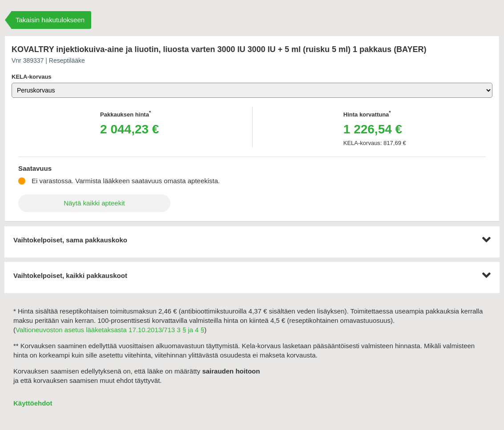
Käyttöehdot (33, 403)
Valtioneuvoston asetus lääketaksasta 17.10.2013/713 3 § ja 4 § (110, 330)
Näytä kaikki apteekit (94, 203)
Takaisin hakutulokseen (50, 20)
